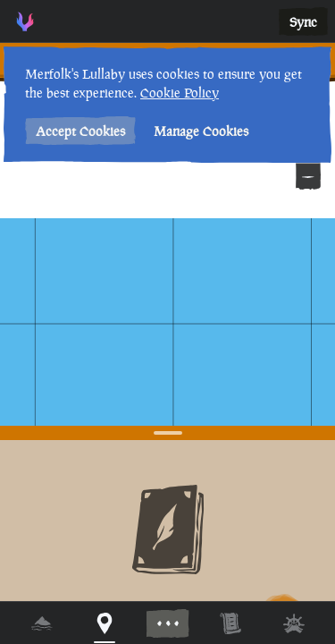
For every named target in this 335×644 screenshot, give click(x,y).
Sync (303, 22)
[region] (167, 322)
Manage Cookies (201, 131)
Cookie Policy (180, 93)
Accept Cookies (80, 131)
